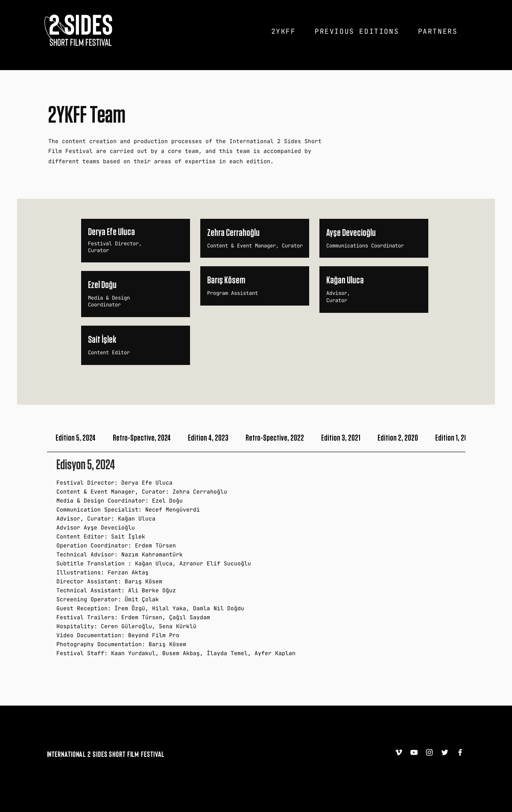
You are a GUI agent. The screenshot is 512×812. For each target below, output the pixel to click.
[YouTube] (414, 752)
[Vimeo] (399, 752)
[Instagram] (429, 752)
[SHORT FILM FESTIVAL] (81, 42)
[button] (284, 31)
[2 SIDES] (81, 24)
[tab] (76, 438)
